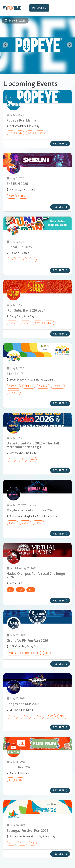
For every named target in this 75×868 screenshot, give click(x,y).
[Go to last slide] (5, 45)
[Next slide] (70, 45)
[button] (69, 8)
